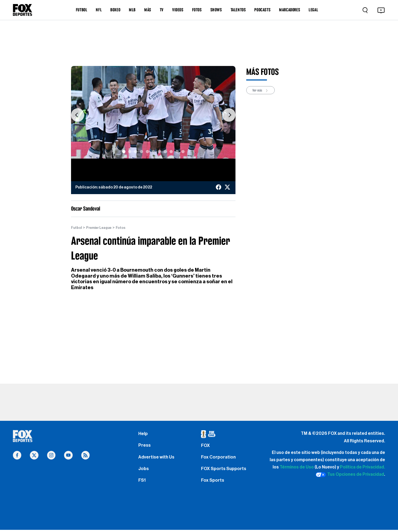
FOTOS (197, 10)
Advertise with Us (157, 460)
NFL (99, 10)
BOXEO (115, 10)
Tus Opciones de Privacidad (350, 475)
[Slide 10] (177, 152)
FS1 (142, 486)
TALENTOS (238, 10)
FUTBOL (82, 10)
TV (162, 10)
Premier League (102, 228)
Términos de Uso (297, 467)
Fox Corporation (219, 460)
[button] (78, 115)
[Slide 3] (136, 152)
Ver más (262, 91)
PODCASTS (262, 10)
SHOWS (216, 10)
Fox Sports (213, 486)
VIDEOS (178, 10)
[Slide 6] (153, 152)
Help (143, 434)
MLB (132, 10)
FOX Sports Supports (225, 473)
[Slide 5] (147, 152)
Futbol (77, 228)
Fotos (125, 228)
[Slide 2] (130, 152)
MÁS (148, 10)
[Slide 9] (171, 152)
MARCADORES (290, 10)
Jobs (144, 473)
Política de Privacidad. (362, 467)
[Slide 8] (165, 152)
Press (145, 447)
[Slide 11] (183, 152)
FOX (206, 447)
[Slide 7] (159, 152)
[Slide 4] (142, 152)
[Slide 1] (124, 152)
